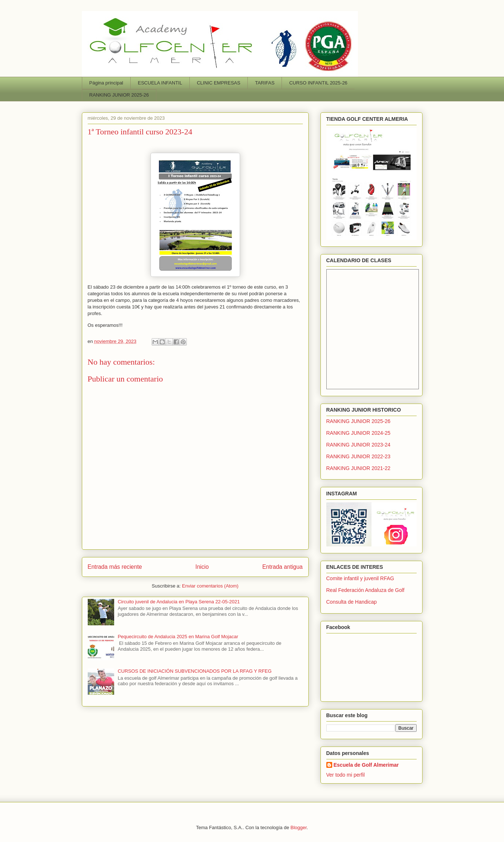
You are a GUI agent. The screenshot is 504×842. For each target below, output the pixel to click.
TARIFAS (265, 83)
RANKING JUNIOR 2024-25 (358, 433)
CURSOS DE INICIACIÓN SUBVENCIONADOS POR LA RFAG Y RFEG (195, 671)
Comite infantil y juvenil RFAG (360, 578)
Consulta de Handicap (352, 602)
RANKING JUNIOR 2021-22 (358, 468)
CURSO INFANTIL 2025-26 (318, 83)
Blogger (298, 827)
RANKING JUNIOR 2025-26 (119, 95)
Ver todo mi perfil (346, 775)
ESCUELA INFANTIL (160, 83)
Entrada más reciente (115, 567)
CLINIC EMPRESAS (218, 83)
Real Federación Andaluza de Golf (365, 590)
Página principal (106, 83)
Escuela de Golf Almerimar (366, 765)
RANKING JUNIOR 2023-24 (358, 445)
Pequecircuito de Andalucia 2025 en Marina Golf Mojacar (178, 637)
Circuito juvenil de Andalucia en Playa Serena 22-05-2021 (179, 602)
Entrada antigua (282, 567)
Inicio (202, 567)
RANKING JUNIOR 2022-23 (358, 456)
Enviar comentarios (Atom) (210, 586)
